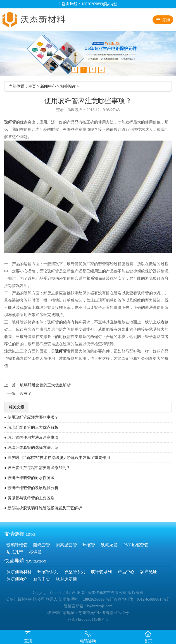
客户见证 (149, 572)
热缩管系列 (48, 572)
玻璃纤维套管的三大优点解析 (45, 385)
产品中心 (126, 572)
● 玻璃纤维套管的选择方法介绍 (31, 448)
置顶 (28, 641)
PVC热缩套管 (136, 545)
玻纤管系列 (101, 572)
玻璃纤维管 (17, 545)
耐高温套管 (66, 545)
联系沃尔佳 (66, 579)
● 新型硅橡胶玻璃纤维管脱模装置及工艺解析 (43, 508)
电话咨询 (88, 641)
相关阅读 (68, 86)
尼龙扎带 (15, 552)
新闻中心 (48, 86)
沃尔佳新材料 (19, 572)
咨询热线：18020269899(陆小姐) (89, 4)
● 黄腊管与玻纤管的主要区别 (29, 498)
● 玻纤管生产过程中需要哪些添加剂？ (37, 468)
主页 (32, 86)
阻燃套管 (42, 545)
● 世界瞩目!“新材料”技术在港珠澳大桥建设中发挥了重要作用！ (59, 458)
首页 (148, 641)
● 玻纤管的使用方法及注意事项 (31, 438)
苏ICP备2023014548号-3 (88, 620)
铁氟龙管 (109, 545)
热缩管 (89, 545)
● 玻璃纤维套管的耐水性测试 (29, 478)
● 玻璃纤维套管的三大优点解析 (31, 427)
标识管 (35, 552)
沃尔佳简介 (17, 579)
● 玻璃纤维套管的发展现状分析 (31, 488)
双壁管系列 (75, 572)
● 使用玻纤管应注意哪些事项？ (31, 417)
